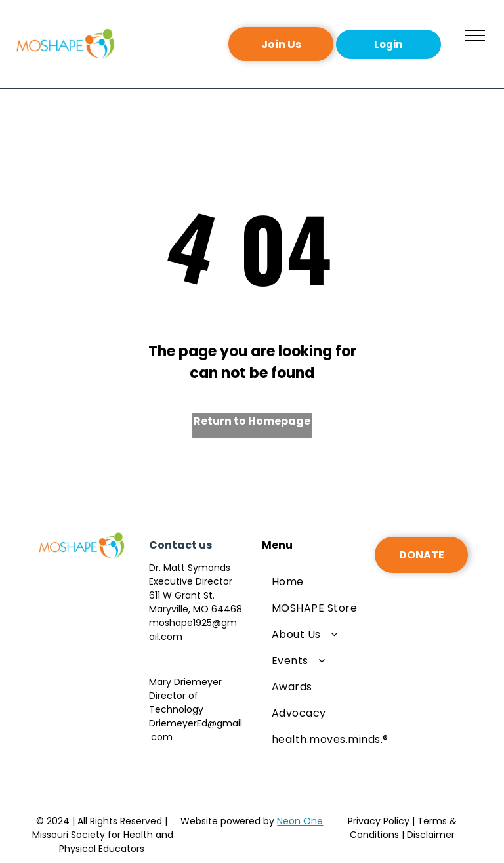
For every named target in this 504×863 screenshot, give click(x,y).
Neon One (300, 821)
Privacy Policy (379, 821)
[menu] (475, 35)
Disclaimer (431, 835)
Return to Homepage (252, 421)
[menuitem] (330, 582)
